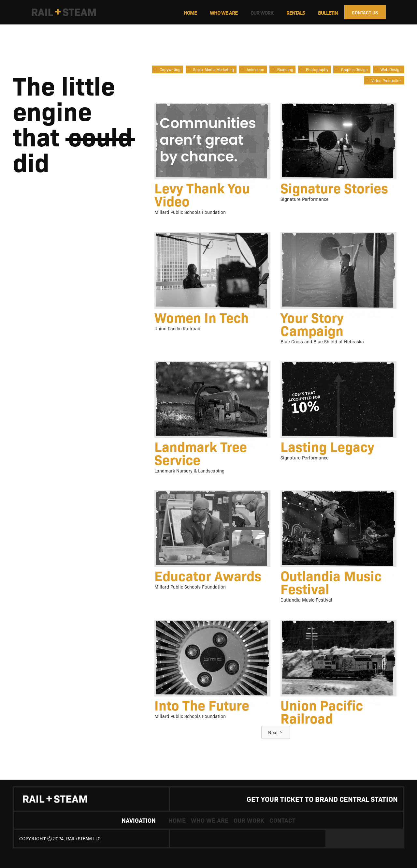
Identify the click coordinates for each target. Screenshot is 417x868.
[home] (75, 12)
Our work (262, 12)
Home (190, 12)
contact (282, 820)
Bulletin (328, 12)
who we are (224, 12)
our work (249, 820)
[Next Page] (276, 732)
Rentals (296, 12)
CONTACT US (365, 12)
